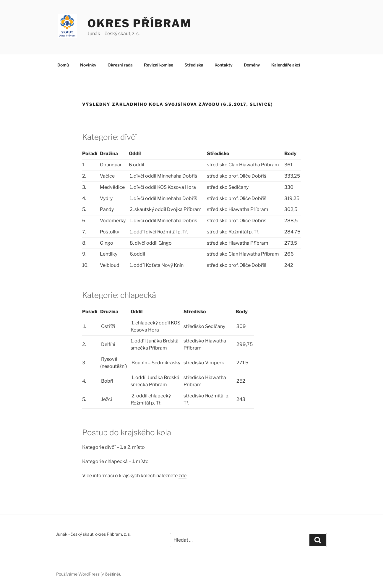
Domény (252, 65)
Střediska (194, 65)
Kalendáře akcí (286, 65)
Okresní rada (120, 65)
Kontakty (224, 65)
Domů (63, 65)
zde (182, 476)
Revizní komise (159, 65)
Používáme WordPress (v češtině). (89, 574)
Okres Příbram (139, 23)
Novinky (88, 65)
